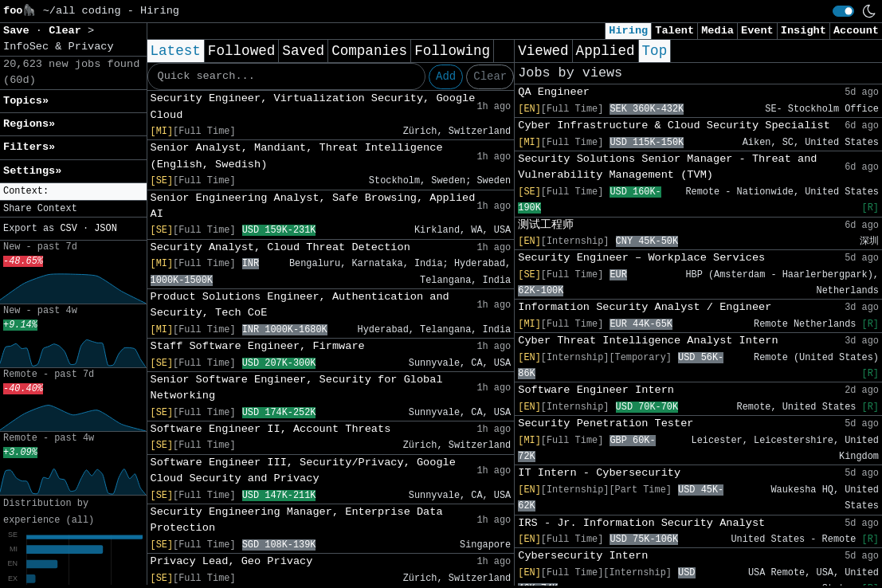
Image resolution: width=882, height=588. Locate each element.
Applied (606, 51)
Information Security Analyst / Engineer (645, 307)
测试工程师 (546, 225)
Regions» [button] (29, 124)
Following (452, 51)
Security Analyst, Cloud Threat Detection (280, 247)
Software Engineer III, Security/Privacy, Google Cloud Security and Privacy (303, 470)
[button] (73, 192)
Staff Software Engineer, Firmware (258, 346)
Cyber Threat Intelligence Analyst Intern (648, 341)
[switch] (843, 11)
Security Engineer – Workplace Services (641, 258)
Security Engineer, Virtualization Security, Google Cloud (313, 106)
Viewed (543, 51)
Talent (674, 31)
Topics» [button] (26, 101)
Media (717, 31)
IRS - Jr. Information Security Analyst (641, 523)
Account (856, 31)
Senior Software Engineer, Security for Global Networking (297, 388)
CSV (68, 229)
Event (757, 31)
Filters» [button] (29, 147)
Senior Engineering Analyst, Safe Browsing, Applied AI (313, 206)
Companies (369, 51)
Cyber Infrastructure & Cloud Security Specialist (674, 125)
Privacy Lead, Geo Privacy (232, 561)
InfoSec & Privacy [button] (59, 47)
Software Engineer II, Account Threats (271, 429)
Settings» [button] (32, 171)
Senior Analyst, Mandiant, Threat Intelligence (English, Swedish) (297, 156)
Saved (303, 51)
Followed (241, 51)
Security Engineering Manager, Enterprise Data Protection (297, 520)
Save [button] (20, 31)
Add (446, 76)
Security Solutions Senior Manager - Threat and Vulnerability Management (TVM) (667, 167)
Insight (804, 31)
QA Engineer (554, 92)
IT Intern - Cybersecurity (599, 473)
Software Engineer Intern (596, 390)
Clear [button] (68, 31)
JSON (106, 229)
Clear (490, 76)
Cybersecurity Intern (583, 556)
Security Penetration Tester (606, 423)
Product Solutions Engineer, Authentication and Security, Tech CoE (300, 305)
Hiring (628, 31)
